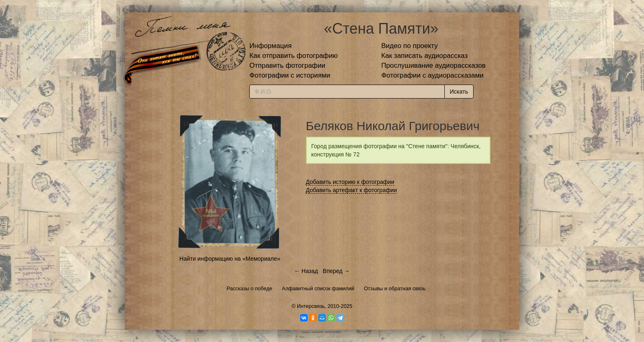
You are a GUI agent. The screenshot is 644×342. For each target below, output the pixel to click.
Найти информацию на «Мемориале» (230, 259)
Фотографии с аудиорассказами (432, 75)
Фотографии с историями (290, 75)
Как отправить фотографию (293, 56)
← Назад (306, 271)
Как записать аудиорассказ (424, 56)
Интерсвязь (311, 306)
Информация (270, 46)
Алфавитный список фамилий (318, 289)
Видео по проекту (409, 46)
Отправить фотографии (287, 65)
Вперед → (336, 271)
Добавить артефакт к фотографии (352, 190)
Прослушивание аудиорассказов (433, 65)
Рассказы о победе (250, 289)
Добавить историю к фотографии (350, 182)
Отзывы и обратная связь (395, 289)
